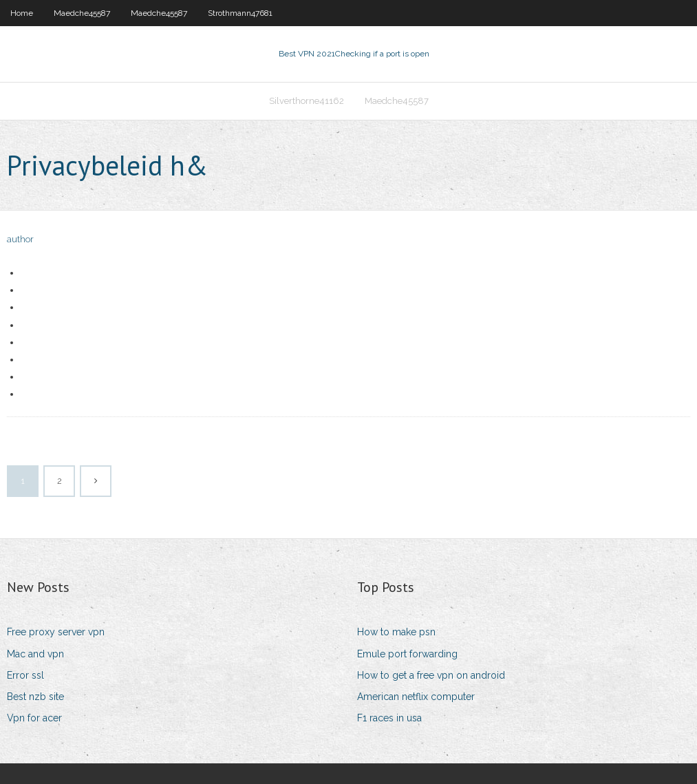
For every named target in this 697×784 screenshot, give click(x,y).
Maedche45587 (82, 13)
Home (22, 13)
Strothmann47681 (240, 13)
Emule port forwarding (407, 654)
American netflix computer (416, 697)
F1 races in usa (389, 718)
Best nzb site (35, 697)
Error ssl (25, 675)
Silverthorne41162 (307, 101)
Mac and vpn (35, 654)
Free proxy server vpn (56, 632)
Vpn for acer (34, 718)
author (20, 239)
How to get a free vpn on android (431, 675)
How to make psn (396, 632)
